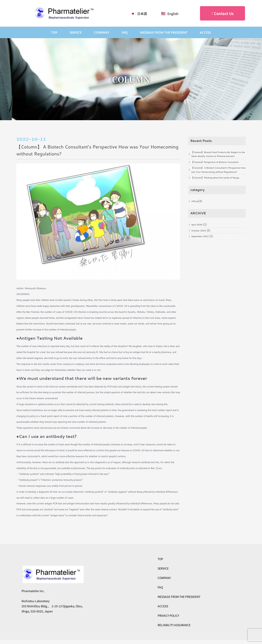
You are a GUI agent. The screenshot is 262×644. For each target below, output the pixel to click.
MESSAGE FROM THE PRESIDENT (179, 597)
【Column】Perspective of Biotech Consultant (213, 171)
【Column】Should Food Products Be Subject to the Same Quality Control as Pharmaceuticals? (215, 157)
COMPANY (102, 32)
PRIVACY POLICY (168, 615)
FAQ (125, 32)
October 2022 (200, 258)
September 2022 (202, 265)
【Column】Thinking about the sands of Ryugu (216, 199)
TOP (54, 32)
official (196, 226)
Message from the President (164, 32)
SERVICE (76, 32)
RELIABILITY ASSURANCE (174, 625)
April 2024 (198, 251)
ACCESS (205, 32)
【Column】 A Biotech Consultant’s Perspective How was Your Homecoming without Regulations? (216, 185)
